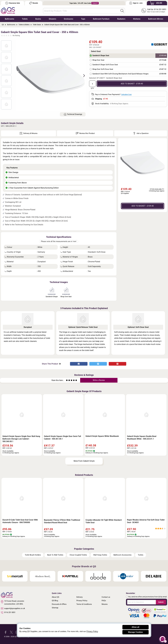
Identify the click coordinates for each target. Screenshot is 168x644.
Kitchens (137, 19)
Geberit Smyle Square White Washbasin (102, 436)
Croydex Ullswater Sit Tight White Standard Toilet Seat (104, 521)
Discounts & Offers (59, 604)
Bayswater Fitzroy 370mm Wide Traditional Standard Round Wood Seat (62, 521)
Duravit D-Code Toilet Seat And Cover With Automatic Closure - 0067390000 (20, 521)
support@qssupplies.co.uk (13, 608)
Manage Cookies (135, 632)
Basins (38, 19)
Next (83, 75)
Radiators (121, 19)
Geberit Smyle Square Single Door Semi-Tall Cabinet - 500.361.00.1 (62, 438)
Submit (161, 602)
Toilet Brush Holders (33, 555)
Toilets (25, 19)
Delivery (80, 597)
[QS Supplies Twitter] (11, 632)
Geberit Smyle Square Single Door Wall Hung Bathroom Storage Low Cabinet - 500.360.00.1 (21, 439)
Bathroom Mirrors (156, 19)
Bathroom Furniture (101, 19)
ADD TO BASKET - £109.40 (132, 84)
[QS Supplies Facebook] (6, 632)
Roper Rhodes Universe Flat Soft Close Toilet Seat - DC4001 (146, 521)
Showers (52, 19)
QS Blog (55, 601)
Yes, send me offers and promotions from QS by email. (148, 597)
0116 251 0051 (8, 613)
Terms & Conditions (84, 604)
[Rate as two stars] (68, 381)
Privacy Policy (82, 601)
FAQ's (104, 601)
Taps (83, 19)
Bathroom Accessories (122, 555)
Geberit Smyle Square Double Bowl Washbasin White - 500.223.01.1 (142, 438)
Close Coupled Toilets (78, 555)
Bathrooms (10, 19)
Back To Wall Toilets (55, 555)
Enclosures (69, 19)
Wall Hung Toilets (100, 555)
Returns (105, 604)
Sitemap (55, 608)
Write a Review (99, 380)
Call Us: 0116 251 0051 (157, 9)
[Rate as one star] (67, 381)
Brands (34, 3)
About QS (55, 597)
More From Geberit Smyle (84, 461)
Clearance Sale (13, 3)
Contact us (106, 597)
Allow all (136, 627)
